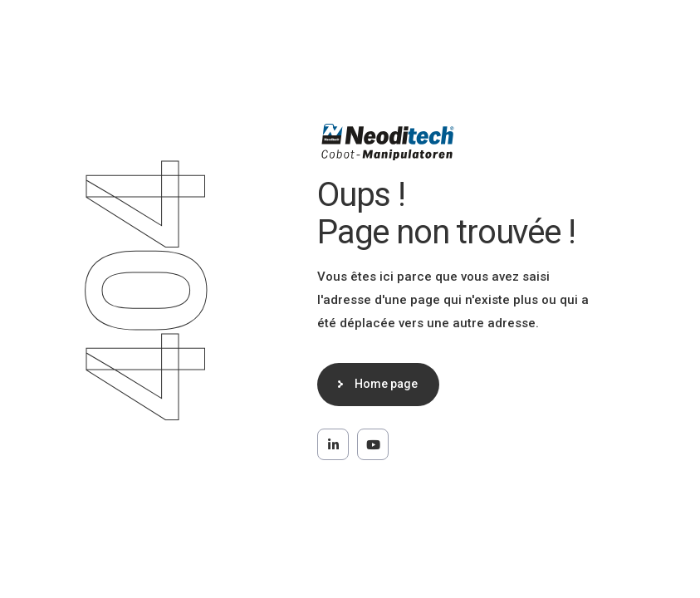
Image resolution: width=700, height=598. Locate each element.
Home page (386, 384)
